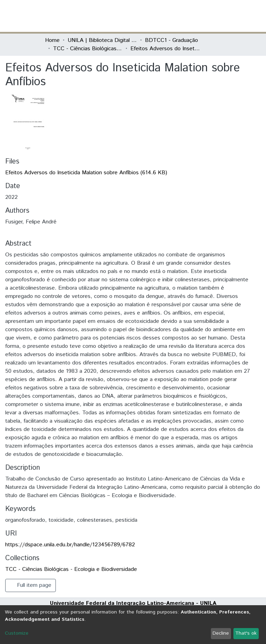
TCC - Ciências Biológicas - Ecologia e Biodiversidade (88, 49)
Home (52, 40)
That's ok (246, 633)
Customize (17, 633)
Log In (195, 16)
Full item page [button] (31, 585)
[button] (181, 16)
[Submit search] (171, 16)
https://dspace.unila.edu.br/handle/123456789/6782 (70, 545)
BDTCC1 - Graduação (171, 40)
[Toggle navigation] (217, 16)
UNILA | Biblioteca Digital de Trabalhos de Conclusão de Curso (102, 40)
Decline (221, 633)
